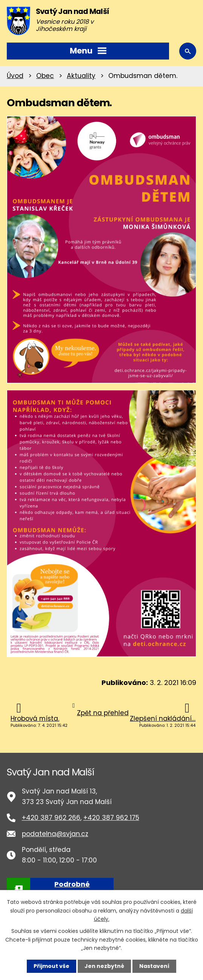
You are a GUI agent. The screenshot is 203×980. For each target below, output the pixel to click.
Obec (45, 76)
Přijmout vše (52, 966)
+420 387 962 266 (51, 818)
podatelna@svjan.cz (55, 834)
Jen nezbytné (104, 966)
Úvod (15, 76)
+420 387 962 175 (111, 818)
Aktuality (81, 76)
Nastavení (154, 966)
